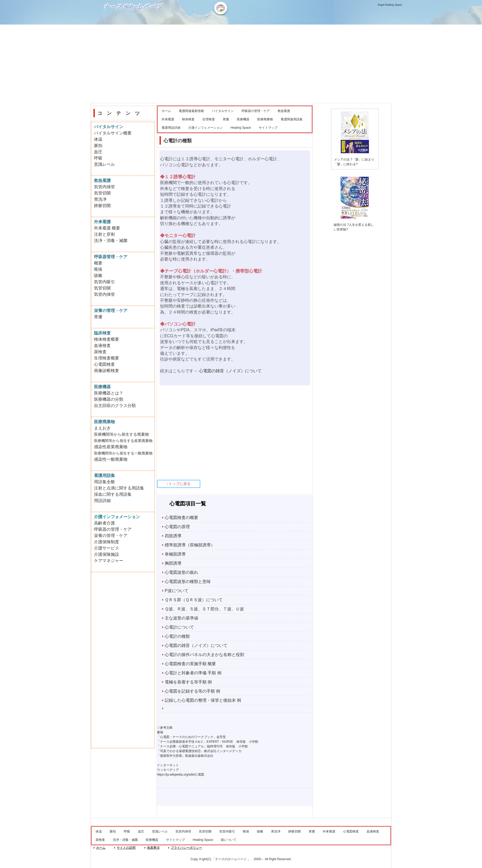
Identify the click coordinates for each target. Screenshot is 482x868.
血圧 (98, 152)
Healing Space (241, 128)
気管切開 (102, 193)
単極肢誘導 (175, 554)
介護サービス (107, 548)
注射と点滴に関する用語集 (119, 488)
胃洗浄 (100, 199)
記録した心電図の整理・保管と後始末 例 (203, 700)
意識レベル (104, 164)
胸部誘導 (173, 563)
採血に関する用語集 (113, 494)
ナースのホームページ (134, 24)
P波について (177, 591)
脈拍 (98, 146)
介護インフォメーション (205, 128)
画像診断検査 (107, 371)
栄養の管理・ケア (111, 536)
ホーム (166, 111)
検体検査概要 (107, 339)
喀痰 (98, 269)
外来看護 (168, 119)
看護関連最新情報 (191, 111)
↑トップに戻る (179, 484)
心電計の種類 (177, 636)
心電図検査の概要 (181, 518)
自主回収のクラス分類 (115, 406)
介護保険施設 (107, 554)
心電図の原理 (177, 527)
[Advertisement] (241, 64)
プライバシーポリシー (186, 848)
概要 (98, 263)
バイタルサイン (223, 111)
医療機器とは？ (109, 393)
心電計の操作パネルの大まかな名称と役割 (204, 655)
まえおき (102, 428)
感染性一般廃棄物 (111, 459)
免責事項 (153, 848)
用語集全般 (104, 482)
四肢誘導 (173, 536)
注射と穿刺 (104, 234)
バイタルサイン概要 (113, 133)
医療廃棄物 (265, 119)
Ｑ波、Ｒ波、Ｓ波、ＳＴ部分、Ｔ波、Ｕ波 (204, 609)
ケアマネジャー (109, 561)
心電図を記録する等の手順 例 (192, 691)
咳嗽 (98, 276)
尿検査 (100, 352)
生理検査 (209, 119)
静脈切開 (102, 206)
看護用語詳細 (171, 128)
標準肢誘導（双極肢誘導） (190, 545)
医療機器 (243, 119)
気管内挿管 (104, 187)
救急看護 (284, 111)
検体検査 (188, 119)
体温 (98, 139)
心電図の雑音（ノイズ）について (230, 371)
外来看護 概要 (107, 228)
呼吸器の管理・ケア (256, 111)
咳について (229, 840)
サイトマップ (268, 128)
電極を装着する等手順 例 (188, 682)
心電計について (179, 627)
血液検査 (102, 346)
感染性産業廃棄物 (111, 447)
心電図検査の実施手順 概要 (190, 664)
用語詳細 (102, 501)
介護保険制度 (107, 542)
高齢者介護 (104, 523)
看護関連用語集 (292, 119)
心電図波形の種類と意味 (188, 581)
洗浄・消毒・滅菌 (111, 241)
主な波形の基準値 (181, 618)
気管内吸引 (104, 282)
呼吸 (98, 158)
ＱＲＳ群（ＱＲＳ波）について (194, 600)
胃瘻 (226, 119)
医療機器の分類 (109, 399)
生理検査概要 (107, 358)
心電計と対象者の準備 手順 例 (193, 673)
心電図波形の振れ (181, 572)
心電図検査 (104, 364)
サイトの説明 (126, 848)
